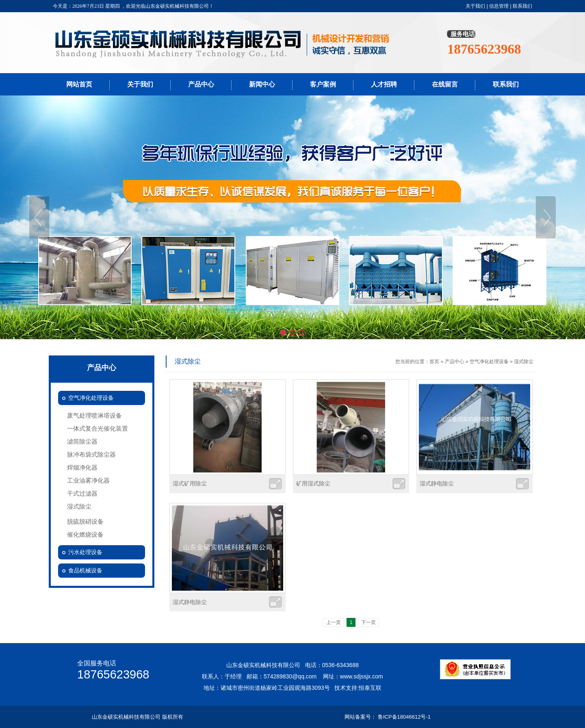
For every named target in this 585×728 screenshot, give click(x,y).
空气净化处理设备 (489, 362)
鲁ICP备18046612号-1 (404, 717)
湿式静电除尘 (437, 483)
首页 (434, 362)
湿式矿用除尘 (190, 483)
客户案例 (323, 84)
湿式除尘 (524, 362)
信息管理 (499, 6)
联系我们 (522, 6)
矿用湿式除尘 (313, 483)
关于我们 (475, 6)
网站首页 (79, 84)
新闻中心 (262, 84)
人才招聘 (384, 84)
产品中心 (201, 84)
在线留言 (445, 84)
